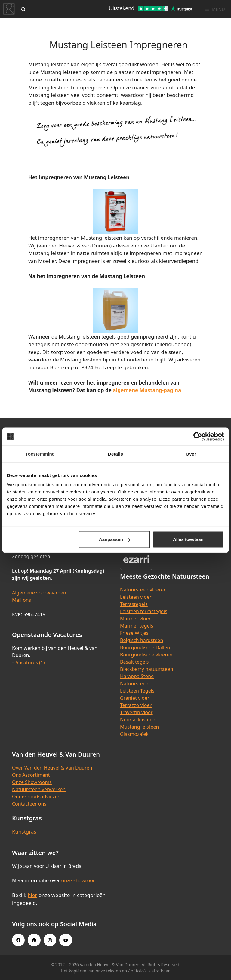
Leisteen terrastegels (144, 611)
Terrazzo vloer (136, 705)
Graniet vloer (135, 698)
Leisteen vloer (136, 597)
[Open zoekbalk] (23, 9)
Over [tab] (191, 454)
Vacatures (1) (30, 662)
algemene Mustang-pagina (147, 390)
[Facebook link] (18, 940)
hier (32, 895)
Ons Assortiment (31, 775)
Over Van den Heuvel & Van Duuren (52, 768)
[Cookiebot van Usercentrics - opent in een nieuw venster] (198, 436)
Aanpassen (115, 539)
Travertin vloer (136, 712)
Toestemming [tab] (40, 454)
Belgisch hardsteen (142, 640)
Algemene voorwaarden (39, 593)
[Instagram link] (50, 940)
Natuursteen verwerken (39, 789)
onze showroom (79, 880)
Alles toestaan (188, 539)
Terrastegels (134, 604)
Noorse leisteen (138, 720)
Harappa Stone (137, 676)
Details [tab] (115, 454)
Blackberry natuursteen (147, 669)
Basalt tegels (134, 662)
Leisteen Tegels (137, 691)
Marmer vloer (135, 619)
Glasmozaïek (134, 734)
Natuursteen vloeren (143, 590)
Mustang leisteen (139, 727)
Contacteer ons (29, 804)
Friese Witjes (134, 633)
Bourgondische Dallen (145, 647)
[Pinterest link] (34, 940)
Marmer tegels (137, 626)
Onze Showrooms (32, 782)
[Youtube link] (66, 940)
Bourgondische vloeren (146, 655)
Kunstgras (24, 832)
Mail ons (22, 600)
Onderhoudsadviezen (36, 797)
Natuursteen (134, 684)
